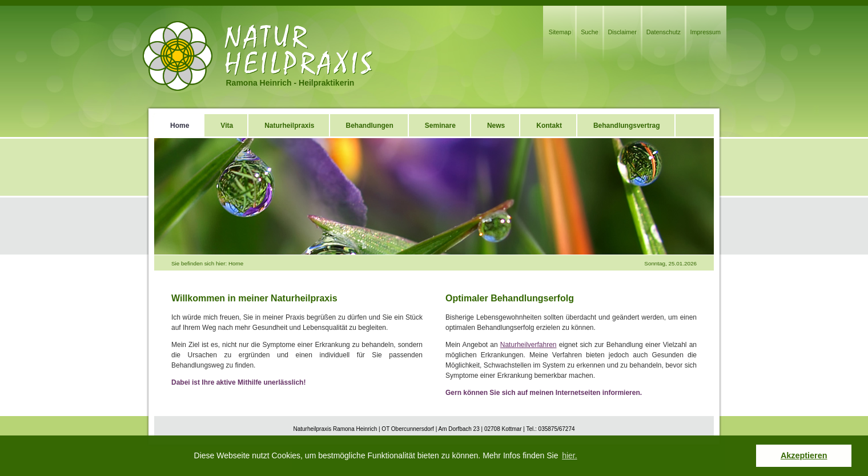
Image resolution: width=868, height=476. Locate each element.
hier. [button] (569, 455)
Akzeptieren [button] (804, 455)
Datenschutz (664, 32)
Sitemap (560, 32)
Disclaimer (622, 32)
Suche (590, 32)
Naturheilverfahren (529, 345)
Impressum (706, 32)
